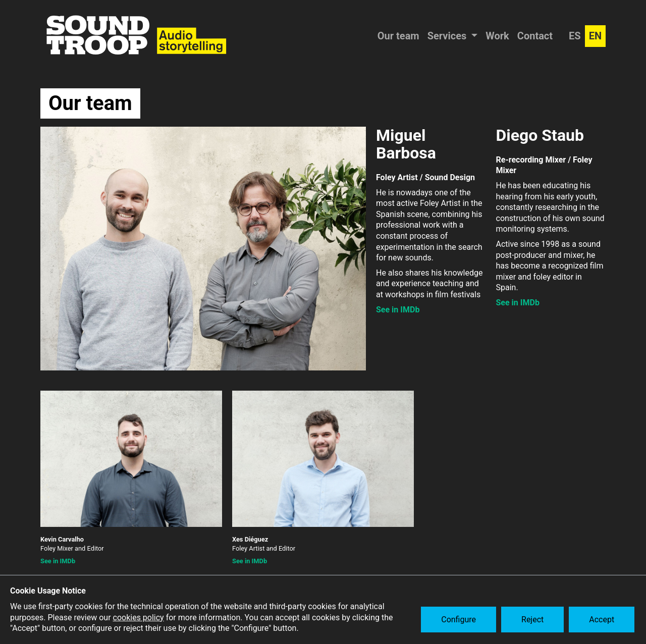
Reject (534, 621)
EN (595, 36)
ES (575, 36)
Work (497, 36)
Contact (535, 36)
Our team (398, 36)
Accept (603, 621)
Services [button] (448, 36)
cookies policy (139, 618)
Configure (460, 621)
